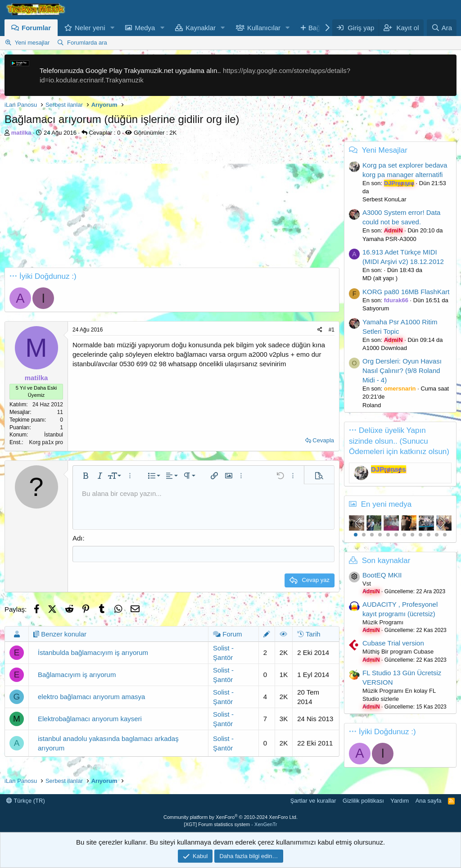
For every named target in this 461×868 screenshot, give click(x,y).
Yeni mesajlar (32, 43)
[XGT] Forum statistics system (231, 824)
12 (445, 535)
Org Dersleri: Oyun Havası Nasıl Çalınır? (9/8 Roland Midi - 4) (402, 370)
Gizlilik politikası (363, 801)
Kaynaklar (201, 28)
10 (429, 535)
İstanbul (54, 435)
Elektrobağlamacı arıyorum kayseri (90, 718)
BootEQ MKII (382, 575)
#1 (332, 330)
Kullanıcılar (264, 28)
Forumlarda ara (87, 43)
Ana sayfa (429, 801)
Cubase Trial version (393, 643)
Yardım (400, 801)
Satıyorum (376, 308)
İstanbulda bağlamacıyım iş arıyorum (93, 652)
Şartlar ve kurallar (313, 801)
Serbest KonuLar (384, 199)
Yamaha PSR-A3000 (389, 239)
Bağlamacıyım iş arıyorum (77, 674)
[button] (112, 28)
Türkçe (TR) (26, 801)
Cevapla (323, 440)
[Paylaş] (320, 330)
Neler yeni (90, 28)
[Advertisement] (170, 205)
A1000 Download (385, 348)
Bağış (317, 28)
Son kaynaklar (386, 561)
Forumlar (36, 28)
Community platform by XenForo (230, 817)
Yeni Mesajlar (384, 150)
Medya (145, 28)
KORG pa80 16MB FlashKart (406, 292)
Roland (372, 405)
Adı (78, 538)
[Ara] (442, 28)
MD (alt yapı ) (380, 278)
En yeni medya (386, 504)
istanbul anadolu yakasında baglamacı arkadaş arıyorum (108, 742)
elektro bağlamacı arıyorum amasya (91, 696)
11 (437, 535)
